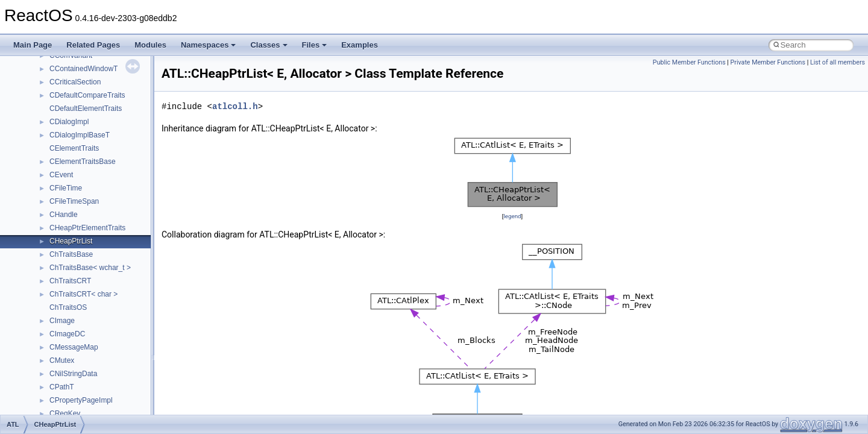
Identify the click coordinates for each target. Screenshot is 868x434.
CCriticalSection (75, 82)
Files (315, 45)
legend (512, 216)
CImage (62, 321)
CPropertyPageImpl (81, 400)
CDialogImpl (69, 122)
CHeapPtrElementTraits (87, 228)
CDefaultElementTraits (86, 108)
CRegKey (65, 414)
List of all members (838, 62)
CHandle (64, 215)
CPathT (62, 387)
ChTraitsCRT (70, 281)
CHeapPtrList (71, 241)
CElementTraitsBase (83, 162)
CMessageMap (74, 347)
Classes (269, 45)
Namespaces (209, 45)
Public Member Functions (689, 62)
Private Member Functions (768, 62)
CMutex (62, 360)
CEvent (61, 175)
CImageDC (67, 334)
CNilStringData (73, 374)
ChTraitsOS (68, 307)
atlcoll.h (235, 106)
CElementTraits (74, 148)
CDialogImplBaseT (80, 135)
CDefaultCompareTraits (87, 95)
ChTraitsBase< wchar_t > (90, 268)
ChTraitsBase (71, 254)
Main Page (33, 45)
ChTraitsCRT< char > (83, 294)
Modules (150, 45)
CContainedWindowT (83, 69)
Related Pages (93, 45)
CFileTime (66, 188)
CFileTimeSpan (74, 201)
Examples (360, 45)
